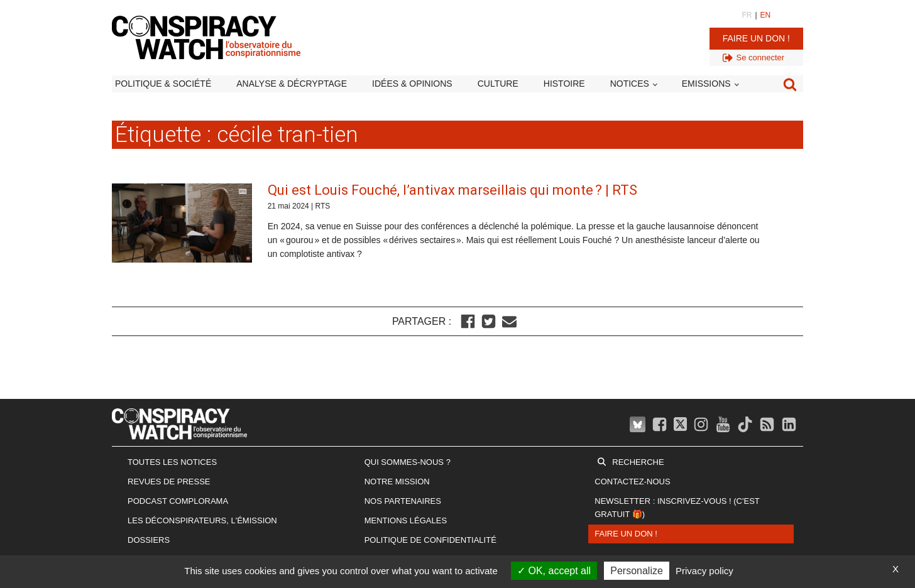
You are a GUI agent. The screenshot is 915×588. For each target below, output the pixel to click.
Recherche (638, 462)
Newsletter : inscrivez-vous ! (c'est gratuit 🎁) (677, 508)
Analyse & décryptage (292, 84)
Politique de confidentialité (430, 540)
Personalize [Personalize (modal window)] (637, 571)
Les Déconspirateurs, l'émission (202, 520)
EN (766, 15)
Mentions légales (406, 520)
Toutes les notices (172, 462)
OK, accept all (554, 571)
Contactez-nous (632, 482)
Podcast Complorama (178, 501)
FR (747, 15)
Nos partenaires (403, 501)
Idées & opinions (412, 84)
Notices (630, 84)
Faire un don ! (756, 38)
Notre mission (397, 482)
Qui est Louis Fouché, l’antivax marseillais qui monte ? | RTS (452, 190)
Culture (498, 84)
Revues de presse (169, 482)
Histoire (564, 84)
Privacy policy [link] (704, 571)
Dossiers (149, 540)
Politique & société (163, 84)
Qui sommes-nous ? (408, 462)
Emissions (706, 84)
